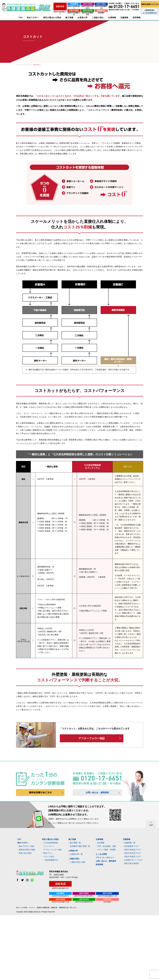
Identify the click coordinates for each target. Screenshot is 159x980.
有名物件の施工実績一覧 (80, 846)
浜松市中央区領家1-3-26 (63, 11)
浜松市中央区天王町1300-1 (81, 6)
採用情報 (99, 864)
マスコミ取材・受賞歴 (106, 850)
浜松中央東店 (81, 4)
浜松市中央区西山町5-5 (63, 6)
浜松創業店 (64, 4)
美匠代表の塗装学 (132, 863)
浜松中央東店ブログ (133, 857)
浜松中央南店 (64, 9)
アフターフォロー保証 (92, 738)
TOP (21, 18)
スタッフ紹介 (49, 857)
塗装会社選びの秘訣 (27, 850)
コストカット (49, 846)
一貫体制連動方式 (51, 860)
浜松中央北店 (81, 9)
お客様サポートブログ (133, 860)
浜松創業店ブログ (132, 846)
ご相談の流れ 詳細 (77, 862)
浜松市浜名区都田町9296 (81, 11)
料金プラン (48, 853)
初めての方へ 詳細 (26, 846)
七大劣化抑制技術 (51, 843)
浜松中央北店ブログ (133, 853)
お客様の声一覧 (76, 854)
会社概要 (101, 843)
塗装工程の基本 (25, 853)
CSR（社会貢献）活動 (106, 846)
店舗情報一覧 (130, 843)
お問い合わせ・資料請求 (97, 793)
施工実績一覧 (75, 843)
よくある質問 (101, 854)
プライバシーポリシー (105, 858)
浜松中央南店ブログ (133, 850)
